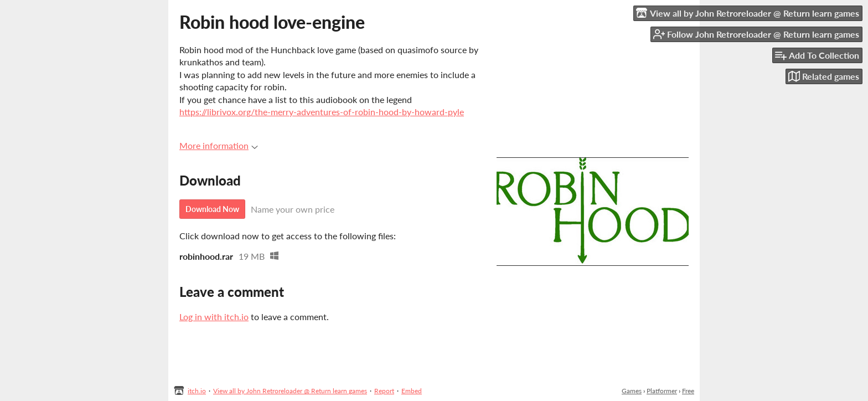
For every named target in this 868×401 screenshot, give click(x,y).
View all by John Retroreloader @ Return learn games (290, 391)
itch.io (197, 391)
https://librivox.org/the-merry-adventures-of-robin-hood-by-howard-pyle (322, 112)
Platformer (662, 391)
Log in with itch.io (214, 317)
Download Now (212, 209)
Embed (412, 391)
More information (219, 145)
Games (632, 391)
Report (384, 391)
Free (688, 391)
